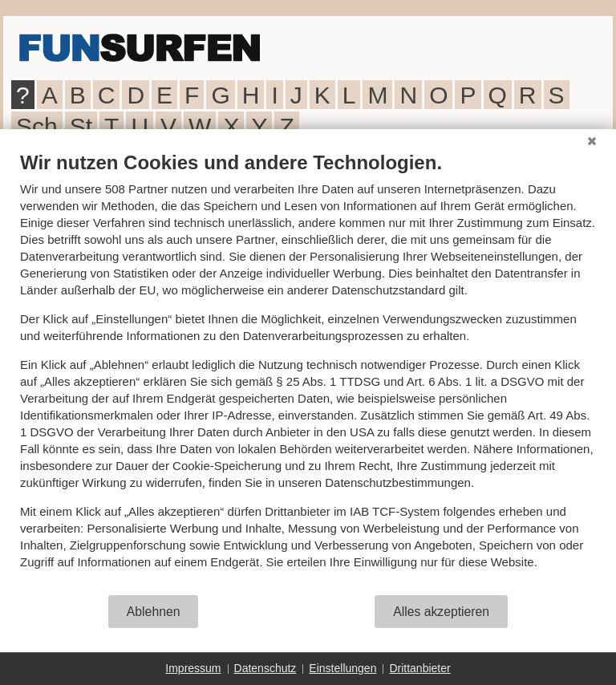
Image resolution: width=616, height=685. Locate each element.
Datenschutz (265, 668)
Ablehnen (154, 612)
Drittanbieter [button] (419, 668)
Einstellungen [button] (342, 668)
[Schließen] (592, 141)
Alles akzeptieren (441, 612)
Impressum (193, 668)
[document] (308, 372)
